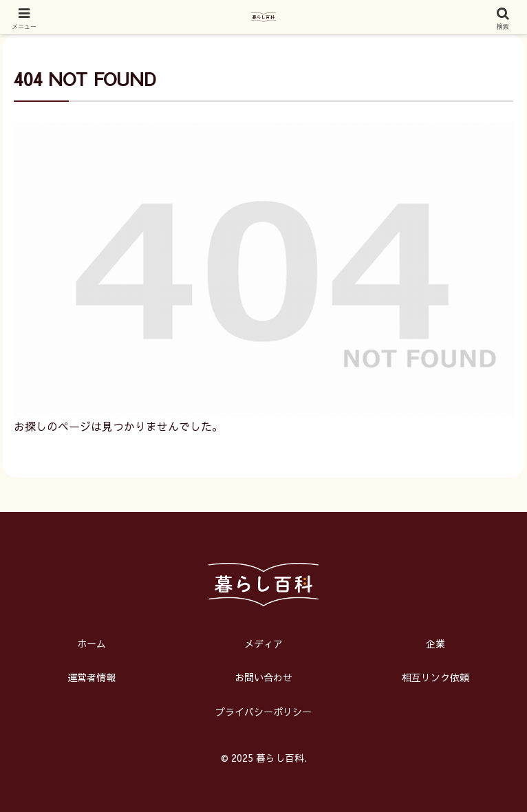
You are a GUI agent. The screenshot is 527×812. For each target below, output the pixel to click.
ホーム (92, 643)
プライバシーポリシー (263, 712)
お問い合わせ (263, 677)
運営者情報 (92, 677)
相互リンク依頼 (435, 677)
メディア (263, 643)
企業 (435, 643)
